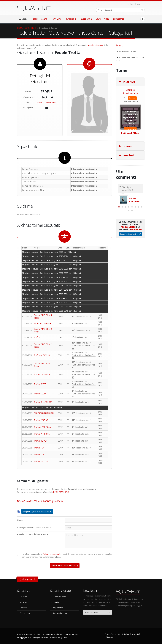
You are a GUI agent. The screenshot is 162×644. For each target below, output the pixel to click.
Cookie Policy (124, 634)
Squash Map (134, 4)
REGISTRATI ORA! (61, 492)
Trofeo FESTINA (41, 420)
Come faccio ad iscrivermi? (130, 261)
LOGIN (24, 19)
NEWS (98, 19)
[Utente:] (88, 520)
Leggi (139, 606)
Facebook (143, 19)
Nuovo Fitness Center (47, 102)
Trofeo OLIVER (40, 441)
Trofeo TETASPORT (43, 374)
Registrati (23, 602)
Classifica (56, 602)
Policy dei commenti (52, 554)
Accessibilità (137, 634)
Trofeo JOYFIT (40, 337)
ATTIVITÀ (58, 19)
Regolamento (128, 254)
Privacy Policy (25, 613)
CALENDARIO (86, 19)
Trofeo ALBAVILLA (42, 355)
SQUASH (45, 19)
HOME (35, 19)
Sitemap (110, 637)
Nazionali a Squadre (43, 323)
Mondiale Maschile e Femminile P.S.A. (130, 59)
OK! (109, 612)
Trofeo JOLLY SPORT (43, 402)
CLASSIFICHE (72, 19)
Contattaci (24, 608)
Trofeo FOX (39, 448)
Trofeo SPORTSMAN (43, 427)
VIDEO (107, 19)
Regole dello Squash (60, 613)
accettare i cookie (95, 45)
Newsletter (119, 19)
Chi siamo (23, 597)
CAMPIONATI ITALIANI (44, 413)
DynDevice (64, 638)
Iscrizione (137, 256)
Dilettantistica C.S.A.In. (127, 52)
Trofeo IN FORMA (42, 434)
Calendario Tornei (59, 597)
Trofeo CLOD (40, 394)
